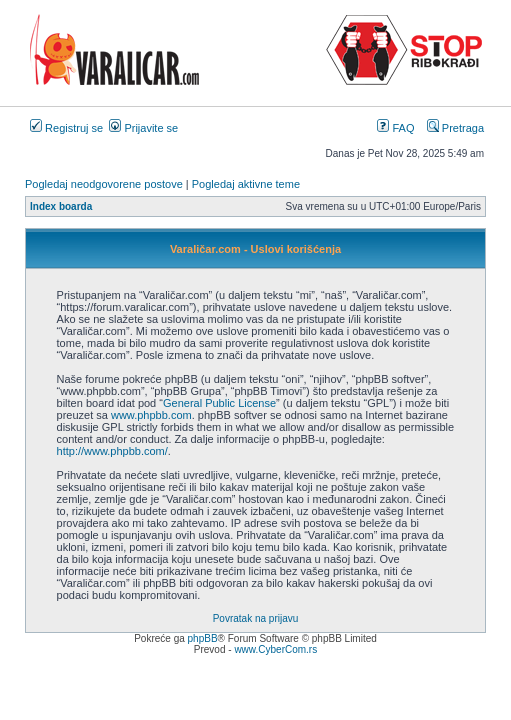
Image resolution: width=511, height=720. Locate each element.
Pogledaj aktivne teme (246, 184)
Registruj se (66, 128)
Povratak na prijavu (256, 618)
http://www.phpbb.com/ (112, 451)
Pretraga (455, 128)
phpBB (203, 638)
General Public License (219, 403)
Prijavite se (143, 128)
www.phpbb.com (151, 415)
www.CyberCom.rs (275, 649)
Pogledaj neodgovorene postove (104, 184)
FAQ (395, 128)
